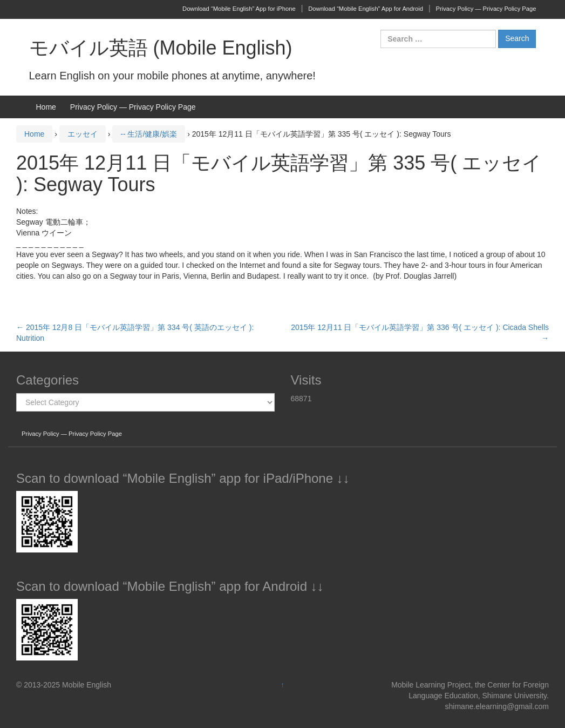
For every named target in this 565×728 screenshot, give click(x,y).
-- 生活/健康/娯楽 (149, 134)
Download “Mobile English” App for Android (366, 9)
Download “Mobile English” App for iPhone (239, 9)
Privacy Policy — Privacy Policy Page (486, 9)
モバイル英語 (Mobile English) (161, 48)
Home (46, 107)
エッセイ (83, 134)
